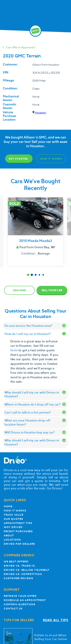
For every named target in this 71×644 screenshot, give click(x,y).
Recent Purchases (18, 531)
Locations (12, 540)
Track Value (14, 515)
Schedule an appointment (25, 600)
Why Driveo (13, 527)
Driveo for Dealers (19, 544)
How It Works (51, 159)
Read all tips (56, 620)
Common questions (20, 604)
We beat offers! (16, 562)
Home (8, 506)
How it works (15, 511)
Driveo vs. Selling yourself (26, 570)
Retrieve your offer (20, 596)
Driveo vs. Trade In (19, 566)
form (14, 350)
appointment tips (18, 523)
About (9, 535)
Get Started (18, 159)
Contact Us (13, 609)
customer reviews (18, 578)
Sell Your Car (52, 290)
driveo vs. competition (23, 574)
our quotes (13, 519)
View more (19, 290)
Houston (39, 113)
